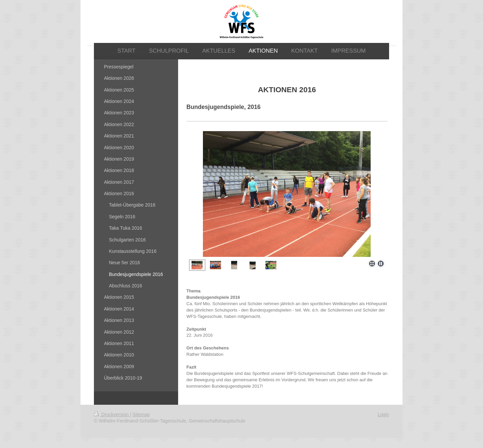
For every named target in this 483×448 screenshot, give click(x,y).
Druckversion (112, 414)
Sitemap (141, 414)
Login (383, 414)
